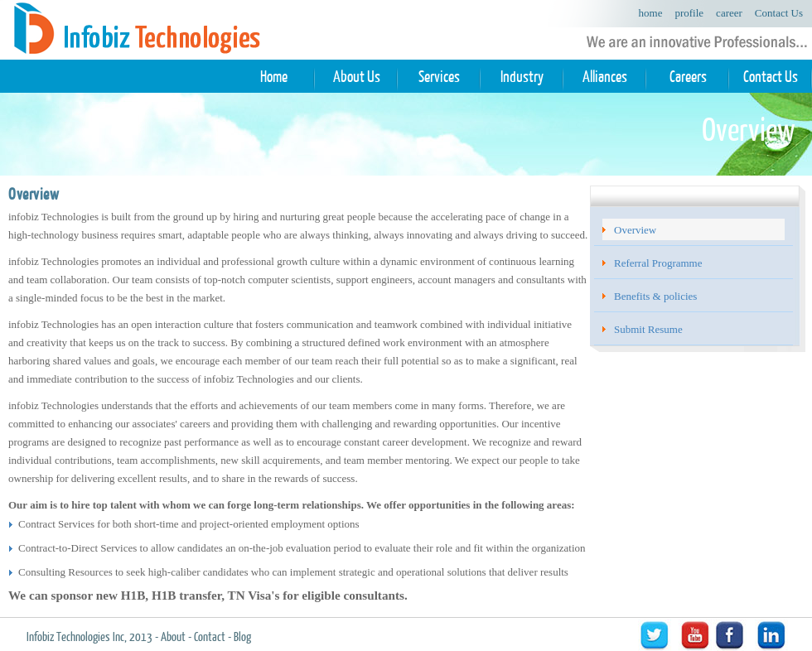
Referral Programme (658, 263)
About (173, 637)
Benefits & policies (655, 296)
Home (274, 77)
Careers (688, 77)
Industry (522, 77)
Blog (242, 637)
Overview (635, 230)
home (651, 13)
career (729, 13)
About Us (357, 77)
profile (689, 13)
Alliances (605, 77)
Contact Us (779, 13)
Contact (210, 637)
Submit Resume (648, 329)
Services (439, 77)
